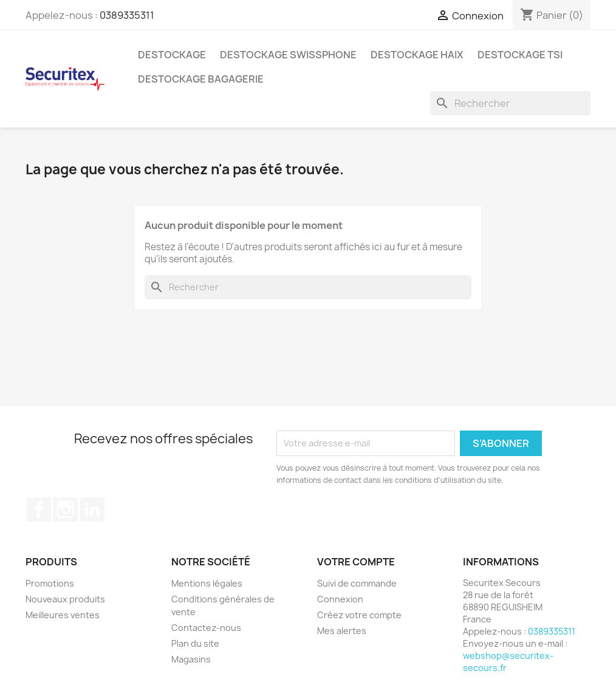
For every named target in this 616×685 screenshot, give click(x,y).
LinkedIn (92, 509)
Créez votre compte (359, 615)
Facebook (39, 509)
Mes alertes (342, 631)
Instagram (66, 509)
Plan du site (195, 643)
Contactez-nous (206, 628)
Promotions (50, 583)
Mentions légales (207, 583)
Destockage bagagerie (201, 79)
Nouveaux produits (65, 599)
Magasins (191, 659)
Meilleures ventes (63, 615)
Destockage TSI (520, 55)
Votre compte (356, 562)
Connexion (340, 599)
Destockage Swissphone (288, 55)
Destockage (172, 55)
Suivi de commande (357, 583)
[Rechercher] (510, 103)
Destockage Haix (417, 55)
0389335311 (127, 15)
